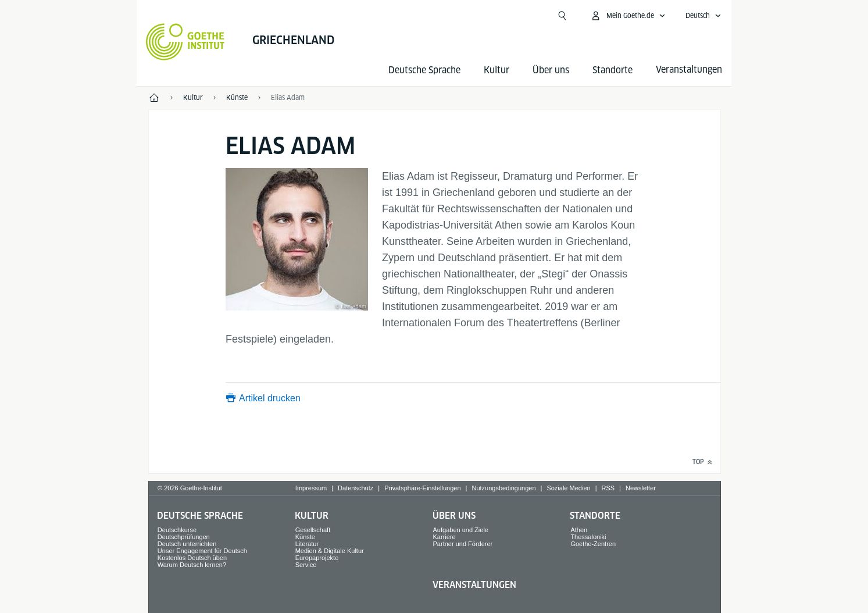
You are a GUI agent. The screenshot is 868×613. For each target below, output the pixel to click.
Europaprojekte (317, 558)
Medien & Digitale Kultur (330, 551)
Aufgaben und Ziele (461, 530)
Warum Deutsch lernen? (192, 565)
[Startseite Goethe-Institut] (185, 42)
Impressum (311, 488)
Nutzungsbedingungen (503, 488)
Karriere (444, 537)
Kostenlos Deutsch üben (192, 558)
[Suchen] (562, 16)
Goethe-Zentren (593, 544)
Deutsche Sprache (424, 70)
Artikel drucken (270, 398)
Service (306, 565)
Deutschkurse (177, 530)
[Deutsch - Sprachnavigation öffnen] (703, 16)
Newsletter (641, 488)
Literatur (307, 544)
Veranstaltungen (474, 585)
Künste (305, 537)
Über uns (551, 70)
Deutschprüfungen (184, 537)
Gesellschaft (313, 530)
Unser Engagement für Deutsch (202, 551)
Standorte (612, 70)
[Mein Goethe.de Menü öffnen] (628, 16)
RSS (608, 488)
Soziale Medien (568, 488)
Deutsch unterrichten (187, 544)
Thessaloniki (588, 537)
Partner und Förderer (463, 544)
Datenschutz (356, 488)
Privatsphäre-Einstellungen (422, 488)
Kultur (496, 70)
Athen (579, 530)
